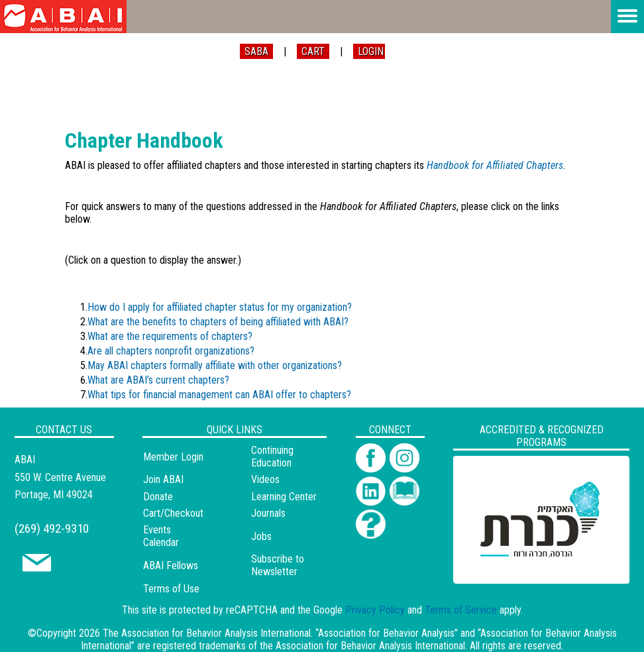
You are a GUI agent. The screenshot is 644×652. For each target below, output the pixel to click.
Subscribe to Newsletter (278, 565)
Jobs (261, 536)
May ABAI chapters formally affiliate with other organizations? (216, 365)
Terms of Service (461, 610)
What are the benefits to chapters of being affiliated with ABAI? (218, 322)
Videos (265, 479)
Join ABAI (163, 479)
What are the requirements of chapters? (170, 336)
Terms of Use (171, 589)
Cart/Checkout (173, 513)
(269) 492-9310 (52, 528)
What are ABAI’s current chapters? (158, 380)
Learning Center (284, 497)
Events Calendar (161, 536)
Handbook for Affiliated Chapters (495, 165)
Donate (158, 497)
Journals (268, 513)
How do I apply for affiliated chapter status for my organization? (220, 307)
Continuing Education (272, 457)
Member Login (173, 457)
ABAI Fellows (171, 566)
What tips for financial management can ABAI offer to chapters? (219, 395)
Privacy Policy (375, 610)
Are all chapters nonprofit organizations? (171, 351)
